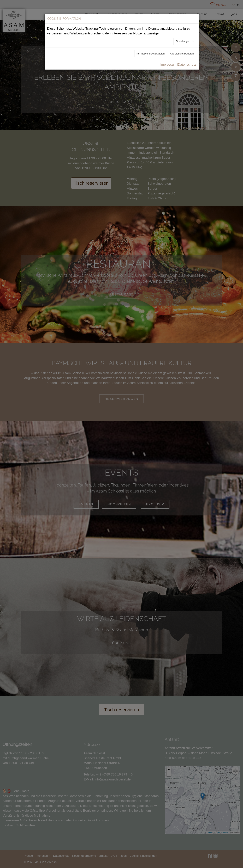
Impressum (168, 64)
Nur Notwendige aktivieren (151, 54)
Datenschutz (187, 64)
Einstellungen (183, 41)
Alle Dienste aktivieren (182, 54)
